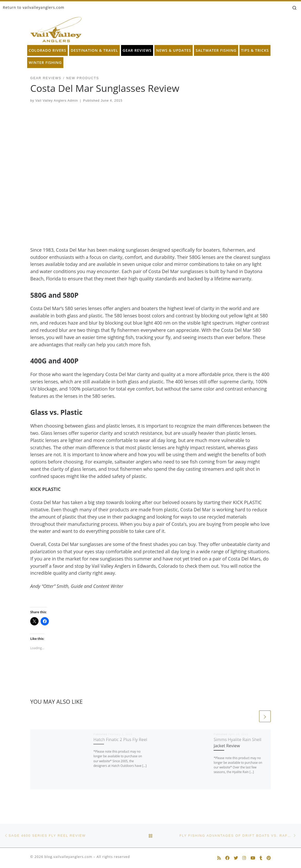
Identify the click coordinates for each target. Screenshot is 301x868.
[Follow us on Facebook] (227, 858)
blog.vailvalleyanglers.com (68, 857)
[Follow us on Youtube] (253, 858)
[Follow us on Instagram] (244, 858)
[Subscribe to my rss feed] (219, 858)
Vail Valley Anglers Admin (57, 101)
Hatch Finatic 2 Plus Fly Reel (120, 739)
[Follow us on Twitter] (236, 858)
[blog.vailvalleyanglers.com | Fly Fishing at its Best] (56, 28)
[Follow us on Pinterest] (269, 858)
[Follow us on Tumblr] (261, 858)
